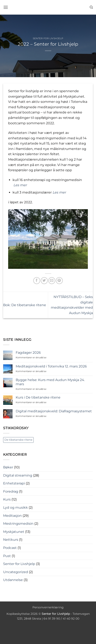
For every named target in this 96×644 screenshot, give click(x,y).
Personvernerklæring (48, 607)
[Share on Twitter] (44, 281)
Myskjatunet (14, 532)
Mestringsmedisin (18, 524)
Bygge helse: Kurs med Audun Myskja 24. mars (50, 382)
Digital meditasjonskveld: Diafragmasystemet (54, 411)
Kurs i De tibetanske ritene (38, 397)
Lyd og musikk (15, 508)
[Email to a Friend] (52, 281)
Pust (7, 556)
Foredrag (11, 491)
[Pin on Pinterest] (59, 281)
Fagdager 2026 (28, 353)
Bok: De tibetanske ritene (25, 305)
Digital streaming (18, 475)
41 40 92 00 (71, 619)
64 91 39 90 (52, 619)
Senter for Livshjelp (48, 38)
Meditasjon (12, 516)
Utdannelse (13, 580)
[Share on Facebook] (37, 281)
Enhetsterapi (14, 483)
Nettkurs (11, 540)
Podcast (10, 548)
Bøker (8, 467)
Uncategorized (16, 572)
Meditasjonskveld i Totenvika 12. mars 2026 (51, 366)
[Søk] (91, 7)
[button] (6, 7)
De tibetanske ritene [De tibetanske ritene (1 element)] (18, 440)
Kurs (7, 499)
